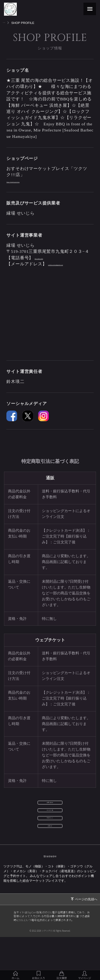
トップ (7, 23)
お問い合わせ (50, 813)
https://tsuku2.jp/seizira (29, 181)
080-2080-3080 (49, 258)
